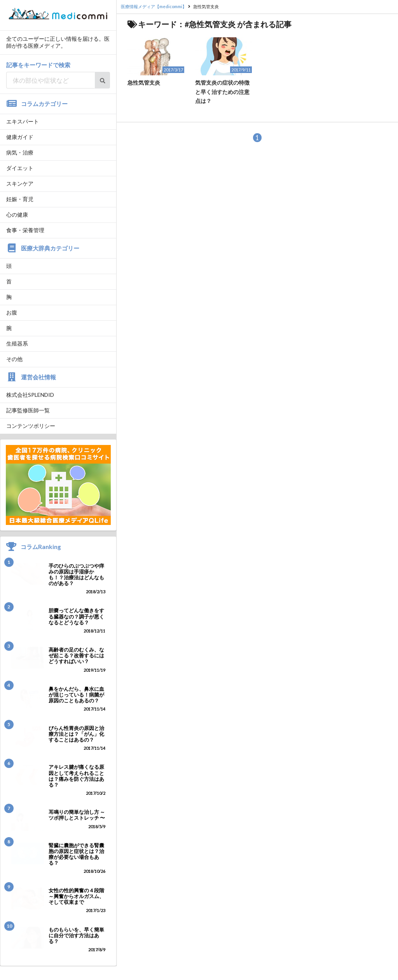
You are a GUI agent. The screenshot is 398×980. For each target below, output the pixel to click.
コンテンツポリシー (31, 426)
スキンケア (20, 183)
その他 (14, 359)
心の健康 (17, 215)
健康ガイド (20, 137)
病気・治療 (20, 152)
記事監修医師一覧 (28, 410)
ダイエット (20, 168)
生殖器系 (17, 343)
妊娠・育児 (20, 199)
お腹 (12, 312)
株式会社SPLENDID (30, 395)
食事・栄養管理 (25, 230)
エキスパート (23, 121)
